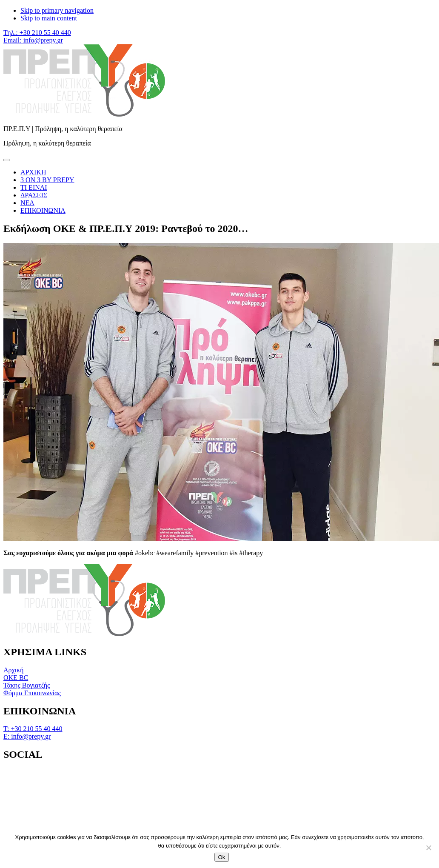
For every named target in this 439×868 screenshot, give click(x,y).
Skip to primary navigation (57, 10)
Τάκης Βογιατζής (27, 685)
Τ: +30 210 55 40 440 (33, 729)
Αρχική (13, 670)
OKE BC (16, 678)
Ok (221, 857)
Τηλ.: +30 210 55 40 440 (37, 33)
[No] (428, 848)
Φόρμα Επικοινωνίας (32, 693)
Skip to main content (49, 18)
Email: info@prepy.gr (33, 40)
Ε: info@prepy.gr (27, 736)
